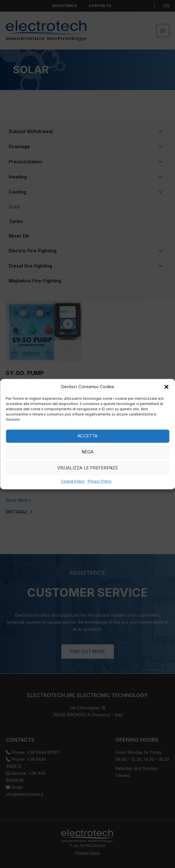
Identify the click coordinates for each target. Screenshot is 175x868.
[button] (166, 387)
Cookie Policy (73, 481)
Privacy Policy (100, 481)
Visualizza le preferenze (87, 468)
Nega (87, 452)
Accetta (87, 436)
